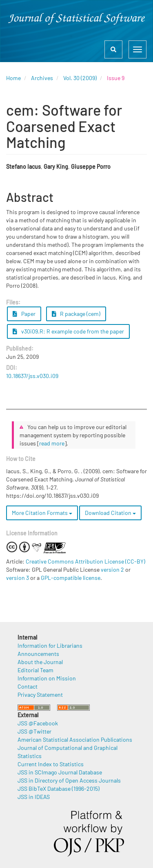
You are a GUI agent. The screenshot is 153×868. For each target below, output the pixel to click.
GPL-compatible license (71, 578)
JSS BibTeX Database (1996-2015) (59, 789)
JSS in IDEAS (34, 797)
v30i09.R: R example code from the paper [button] (68, 331)
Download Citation (110, 513)
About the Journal (40, 662)
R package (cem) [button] (76, 314)
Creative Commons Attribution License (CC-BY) (85, 561)
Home (13, 78)
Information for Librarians (50, 645)
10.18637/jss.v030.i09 (32, 376)
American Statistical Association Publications (75, 739)
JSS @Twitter (34, 731)
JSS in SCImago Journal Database (60, 772)
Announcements (38, 654)
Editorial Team (35, 670)
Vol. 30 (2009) (80, 78)
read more (52, 443)
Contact (28, 686)
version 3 (18, 578)
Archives (42, 78)
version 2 (112, 569)
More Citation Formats (42, 513)
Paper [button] (24, 314)
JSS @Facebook (38, 723)
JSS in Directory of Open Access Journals (69, 780)
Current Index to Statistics (51, 764)
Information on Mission (47, 678)
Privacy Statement (40, 695)
